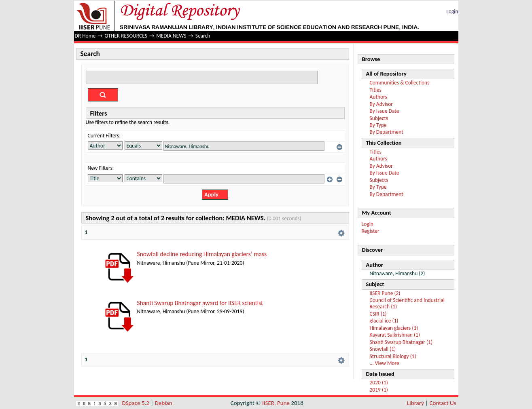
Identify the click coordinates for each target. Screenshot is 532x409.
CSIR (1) (378, 314)
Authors (378, 97)
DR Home (85, 36)
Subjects (379, 118)
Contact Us (443, 403)
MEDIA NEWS (171, 36)
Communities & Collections (400, 83)
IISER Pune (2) (385, 293)
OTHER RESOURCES (126, 36)
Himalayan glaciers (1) (394, 328)
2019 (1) (379, 390)
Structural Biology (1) (393, 356)
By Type (378, 125)
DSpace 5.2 (137, 403)
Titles (376, 90)
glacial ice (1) (384, 321)
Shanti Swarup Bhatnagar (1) (401, 342)
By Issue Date (385, 111)
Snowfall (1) (383, 349)
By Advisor (382, 104)
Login (452, 12)
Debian (164, 403)
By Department (387, 132)
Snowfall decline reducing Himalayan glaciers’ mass (202, 254)
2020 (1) (379, 383)
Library (415, 403)
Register (371, 231)
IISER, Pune (276, 403)
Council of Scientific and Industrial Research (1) (407, 303)
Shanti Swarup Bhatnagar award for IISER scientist (200, 303)
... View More (385, 363)
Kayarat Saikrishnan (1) (395, 335)
